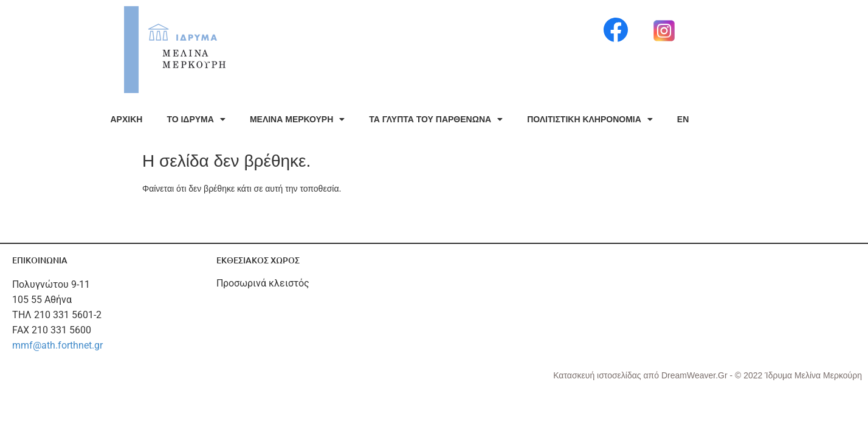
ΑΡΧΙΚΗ (127, 119)
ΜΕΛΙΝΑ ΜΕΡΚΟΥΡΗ (297, 119)
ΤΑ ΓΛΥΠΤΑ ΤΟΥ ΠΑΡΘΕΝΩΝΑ (436, 119)
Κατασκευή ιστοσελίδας (598, 375)
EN (683, 119)
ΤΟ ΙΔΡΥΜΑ (196, 119)
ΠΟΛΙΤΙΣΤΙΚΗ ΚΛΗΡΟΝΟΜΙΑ (590, 119)
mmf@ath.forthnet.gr (57, 345)
